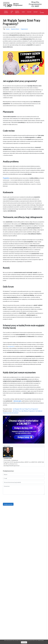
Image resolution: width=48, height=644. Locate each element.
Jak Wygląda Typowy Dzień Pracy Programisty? (22, 22)
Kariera (8, 29)
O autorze (42, 12)
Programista (6, 178)
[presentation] (15, 499)
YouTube (29, 12)
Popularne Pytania (15, 29)
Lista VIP (12, 12)
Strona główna (6, 12)
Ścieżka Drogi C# (17, 12)
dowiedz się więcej (41, 641)
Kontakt (36, 12)
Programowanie (24, 29)
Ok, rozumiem (24, 642)
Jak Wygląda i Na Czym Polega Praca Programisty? (25, 409)
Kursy (23, 12)
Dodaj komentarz (8, 504)
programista (11, 346)
